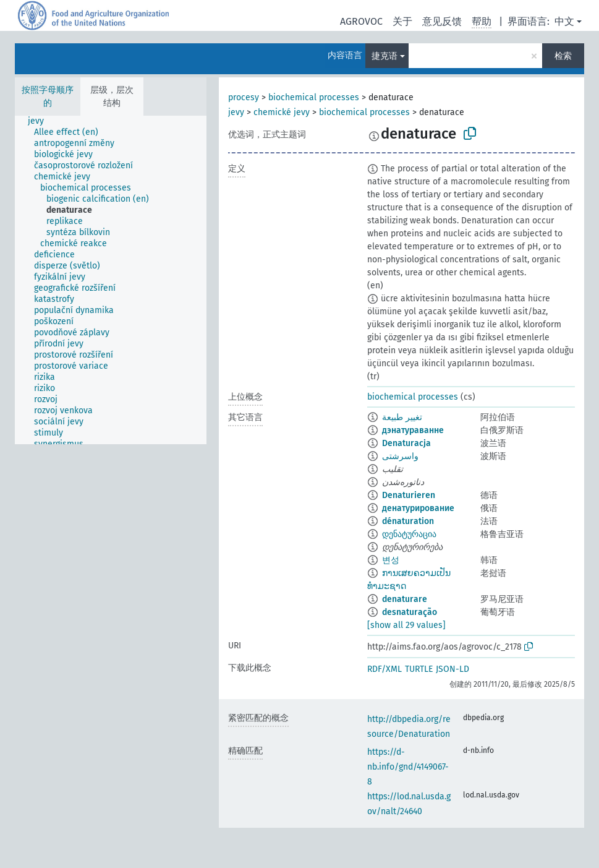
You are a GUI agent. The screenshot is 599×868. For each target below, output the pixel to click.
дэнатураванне (413, 430)
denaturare (405, 599)
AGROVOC (361, 21)
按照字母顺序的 (48, 97)
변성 (391, 560)
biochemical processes (314, 97)
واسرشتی (400, 456)
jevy (236, 112)
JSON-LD (452, 669)
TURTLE (419, 669)
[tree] (111, 280)
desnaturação (410, 612)
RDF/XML (384, 669)
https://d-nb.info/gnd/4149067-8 (408, 767)
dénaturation (408, 521)
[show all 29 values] (406, 625)
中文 (564, 21)
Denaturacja (406, 443)
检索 (563, 56)
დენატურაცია (409, 534)
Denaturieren (409, 495)
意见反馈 (442, 21)
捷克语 (384, 56)
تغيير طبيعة (402, 417)
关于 (402, 21)
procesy (244, 97)
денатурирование (418, 508)
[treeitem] (41, 121)
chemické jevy (282, 112)
